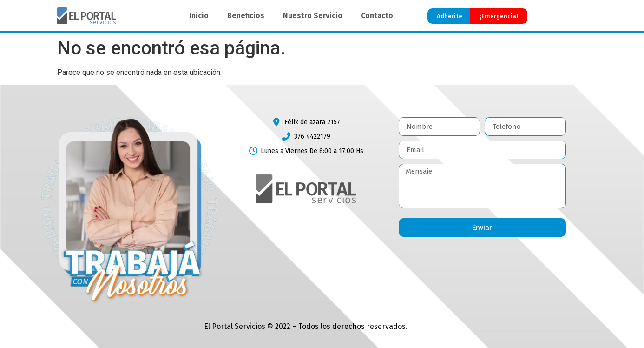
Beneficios (246, 16)
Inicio (199, 16)
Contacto (377, 16)
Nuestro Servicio (313, 16)
